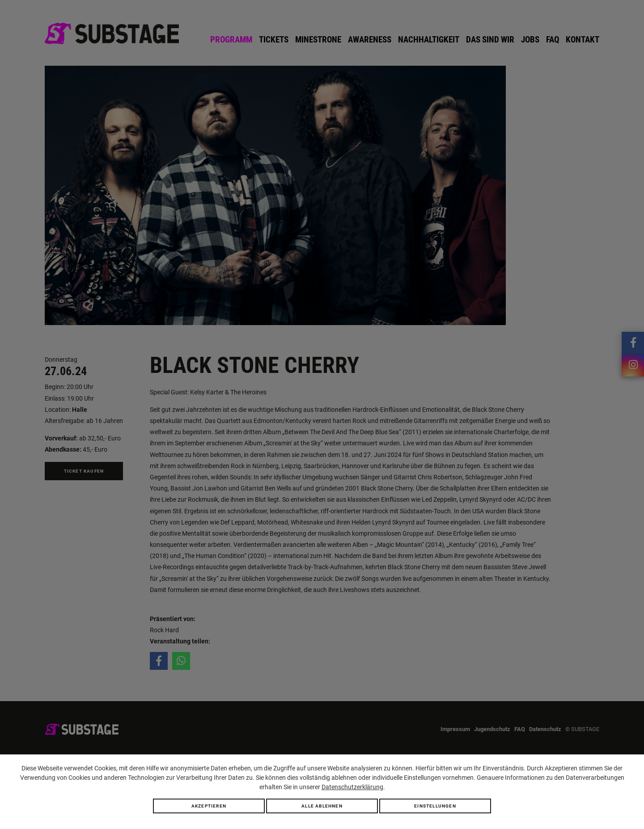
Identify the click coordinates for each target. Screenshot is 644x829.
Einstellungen (435, 806)
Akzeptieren (209, 806)
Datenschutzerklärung (352, 787)
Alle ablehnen (322, 806)
